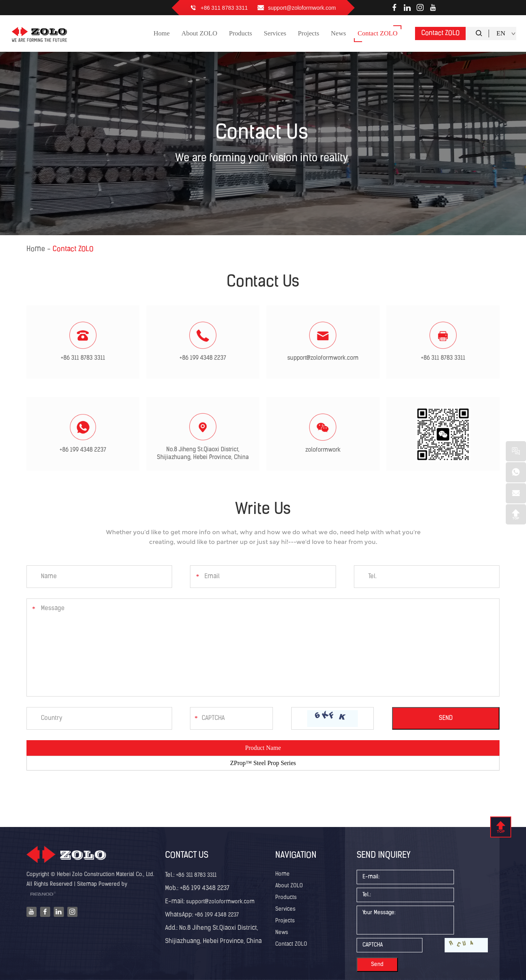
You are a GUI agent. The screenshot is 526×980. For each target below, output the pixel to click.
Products (286, 898)
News (282, 933)
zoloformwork (323, 450)
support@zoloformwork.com (302, 8)
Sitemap (87, 884)
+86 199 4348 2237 (203, 358)
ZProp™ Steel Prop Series (263, 763)
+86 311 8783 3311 (224, 8)
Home (36, 249)
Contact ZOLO (441, 33)
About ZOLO (289, 886)
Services (285, 909)
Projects (285, 921)
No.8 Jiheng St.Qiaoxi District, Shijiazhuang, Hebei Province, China (203, 454)
